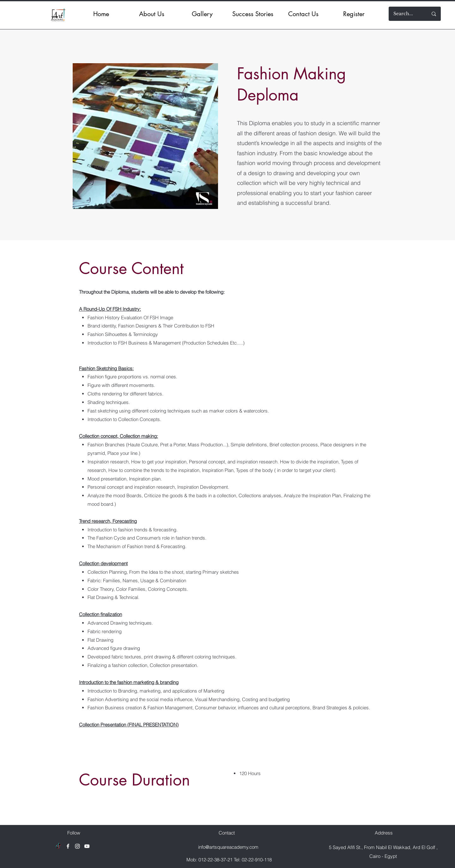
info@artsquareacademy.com (228, 847)
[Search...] (403, 14)
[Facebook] (68, 846)
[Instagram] (77, 846)
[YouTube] (87, 846)
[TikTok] (58, 846)
